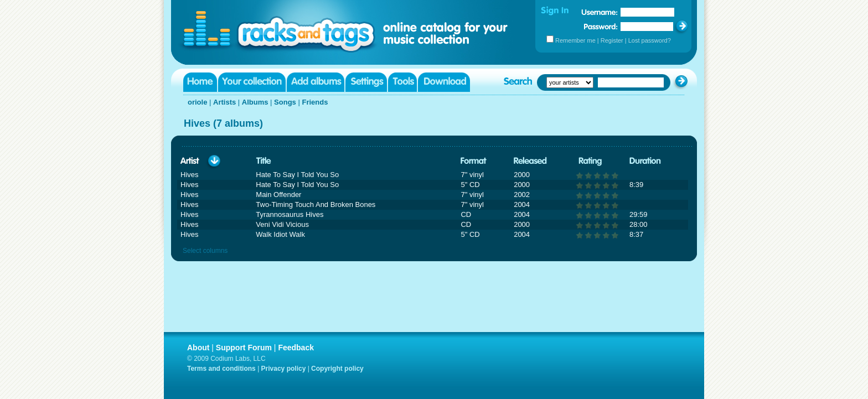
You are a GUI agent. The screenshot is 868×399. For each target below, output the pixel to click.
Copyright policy (337, 369)
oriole (197, 102)
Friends (315, 102)
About (198, 348)
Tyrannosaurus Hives (290, 214)
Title (263, 161)
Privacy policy (284, 369)
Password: (601, 26)
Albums (255, 102)
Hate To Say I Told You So (297, 175)
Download (444, 82)
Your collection (252, 82)
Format (474, 161)
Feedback (296, 348)
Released (530, 161)
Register (612, 40)
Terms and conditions (221, 369)
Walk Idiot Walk (280, 234)
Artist (190, 161)
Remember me (575, 40)
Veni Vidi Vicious (282, 224)
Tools (402, 82)
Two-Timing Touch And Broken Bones (316, 204)
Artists (224, 102)
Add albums (316, 82)
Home (200, 82)
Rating (590, 161)
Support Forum (244, 348)
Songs (285, 102)
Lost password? (650, 40)
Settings (366, 82)
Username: (600, 12)
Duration (645, 161)
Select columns (205, 251)
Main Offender (278, 195)
